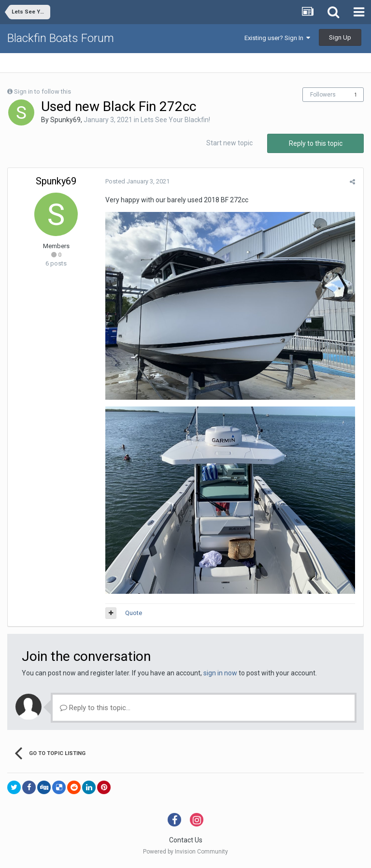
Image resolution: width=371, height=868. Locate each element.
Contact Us (186, 842)
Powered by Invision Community (185, 854)
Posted (136, 181)
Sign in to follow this (43, 91)
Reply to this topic (316, 143)
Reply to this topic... (95, 710)
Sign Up (340, 37)
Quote (133, 615)
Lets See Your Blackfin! (175, 120)
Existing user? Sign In (277, 38)
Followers (323, 95)
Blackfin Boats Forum (61, 38)
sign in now (220, 675)
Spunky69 (65, 120)
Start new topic (229, 143)
